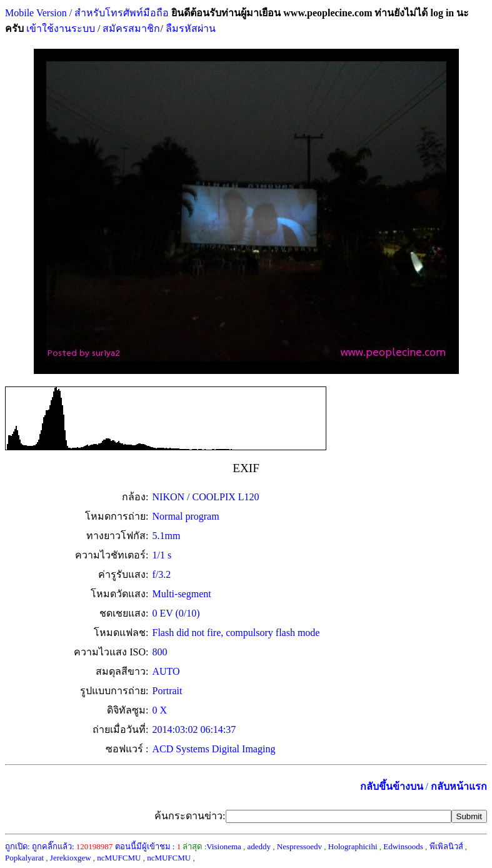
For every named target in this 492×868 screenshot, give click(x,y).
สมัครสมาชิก (131, 28)
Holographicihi (353, 846)
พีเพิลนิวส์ (446, 846)
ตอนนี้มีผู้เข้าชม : (148, 846)
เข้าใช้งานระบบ (59, 28)
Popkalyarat (24, 858)
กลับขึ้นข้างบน (392, 786)
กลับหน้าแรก (459, 786)
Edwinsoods (403, 846)
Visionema (224, 846)
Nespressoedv (299, 846)
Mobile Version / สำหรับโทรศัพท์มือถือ (87, 13)
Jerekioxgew (71, 858)
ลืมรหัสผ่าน (189, 28)
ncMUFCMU (119, 858)
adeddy (259, 846)
